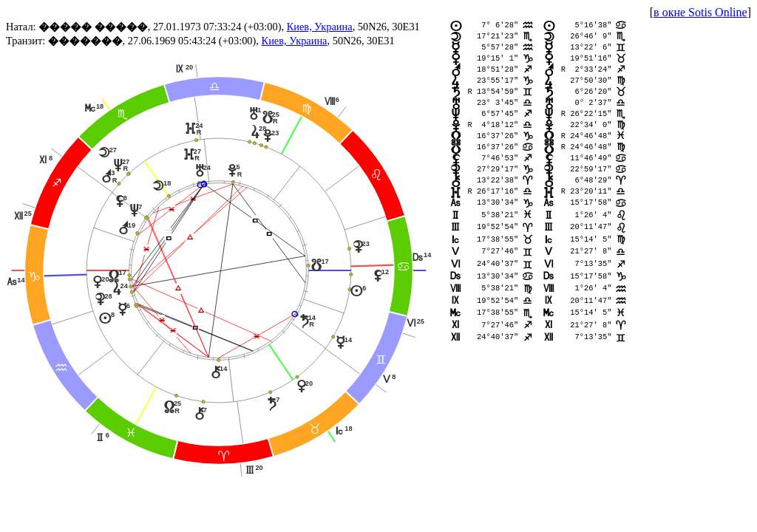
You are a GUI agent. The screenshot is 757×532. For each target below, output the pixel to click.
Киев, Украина (320, 27)
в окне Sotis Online (700, 12)
